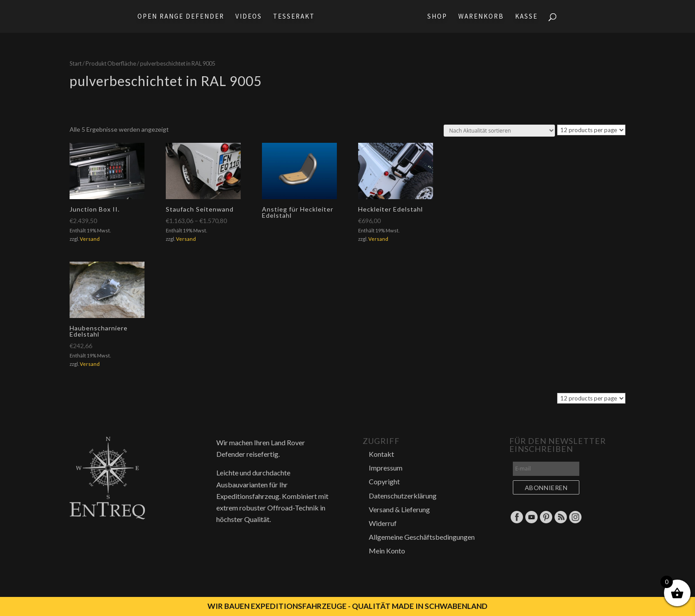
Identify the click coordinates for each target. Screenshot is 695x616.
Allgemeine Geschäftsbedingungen (422, 537)
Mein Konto (387, 551)
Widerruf (383, 523)
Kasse (529, 17)
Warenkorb (484, 17)
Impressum (386, 468)
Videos (246, 17)
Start (76, 63)
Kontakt (381, 454)
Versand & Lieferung (399, 509)
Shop (440, 17)
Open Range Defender (178, 17)
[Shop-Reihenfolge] (499, 131)
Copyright (384, 481)
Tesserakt (291, 17)
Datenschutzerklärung (403, 496)
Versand (90, 239)
